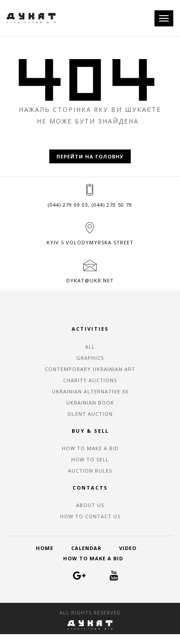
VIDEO (128, 548)
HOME (45, 548)
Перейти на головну (90, 156)
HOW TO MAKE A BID (90, 448)
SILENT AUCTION (90, 414)
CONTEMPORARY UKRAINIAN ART (90, 369)
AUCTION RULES (90, 471)
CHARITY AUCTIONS (90, 380)
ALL (90, 347)
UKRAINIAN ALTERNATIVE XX (90, 391)
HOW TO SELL (90, 459)
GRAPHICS (90, 358)
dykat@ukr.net (90, 280)
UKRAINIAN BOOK (90, 403)
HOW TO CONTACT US (90, 516)
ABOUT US (90, 505)
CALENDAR (86, 548)
